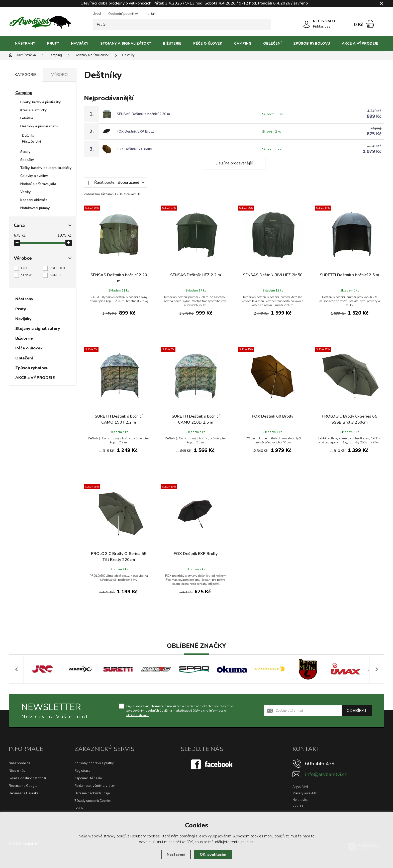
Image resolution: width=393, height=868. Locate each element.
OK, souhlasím (213, 854)
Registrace (82, 771)
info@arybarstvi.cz (326, 774)
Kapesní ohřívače (34, 200)
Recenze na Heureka (24, 793)
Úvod (97, 14)
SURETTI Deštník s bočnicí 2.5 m (350, 275)
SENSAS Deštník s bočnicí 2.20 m (143, 114)
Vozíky (25, 192)
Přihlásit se (322, 26)
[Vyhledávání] (182, 25)
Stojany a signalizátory (126, 43)
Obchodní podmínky (123, 14)
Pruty (53, 43)
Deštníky (28, 136)
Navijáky (80, 43)
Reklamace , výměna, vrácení (95, 786)
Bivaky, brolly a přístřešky (40, 102)
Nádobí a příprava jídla (38, 184)
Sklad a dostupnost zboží (27, 778)
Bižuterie (172, 43)
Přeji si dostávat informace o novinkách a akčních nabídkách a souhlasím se (180, 710)
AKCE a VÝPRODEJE (360, 43)
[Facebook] (212, 764)
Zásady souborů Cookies (93, 801)
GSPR (79, 808)
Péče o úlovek (208, 43)
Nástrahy (25, 43)
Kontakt (151, 14)
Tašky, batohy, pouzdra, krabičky (46, 168)
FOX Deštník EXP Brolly (136, 131)
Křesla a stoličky (33, 110)
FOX (24, 268)
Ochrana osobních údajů (92, 793)
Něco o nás (17, 771)
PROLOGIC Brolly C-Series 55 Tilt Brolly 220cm (119, 557)
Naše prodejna (19, 763)
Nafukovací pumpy (35, 208)
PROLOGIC (58, 268)
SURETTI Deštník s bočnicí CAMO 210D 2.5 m (196, 419)
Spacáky (27, 160)
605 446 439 (320, 764)
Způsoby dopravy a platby (94, 763)
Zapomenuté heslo (88, 778)
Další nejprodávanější (234, 163)
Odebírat (357, 710)
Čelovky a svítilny (34, 176)
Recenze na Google (23, 786)
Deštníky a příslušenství (39, 126)
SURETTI (56, 275)
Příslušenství (31, 142)
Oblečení (272, 43)
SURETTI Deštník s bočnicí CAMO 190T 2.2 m (119, 419)
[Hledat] (266, 25)
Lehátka (27, 118)
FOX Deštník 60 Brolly (134, 149)
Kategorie (26, 75)
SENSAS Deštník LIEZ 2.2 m (196, 275)
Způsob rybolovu (312, 43)
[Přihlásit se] (307, 24)
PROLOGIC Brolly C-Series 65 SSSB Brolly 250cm (350, 419)
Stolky (25, 152)
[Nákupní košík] (370, 24)
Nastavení (176, 854)
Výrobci (60, 75)
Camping (243, 43)
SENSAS (27, 275)
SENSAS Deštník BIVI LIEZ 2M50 (273, 275)
